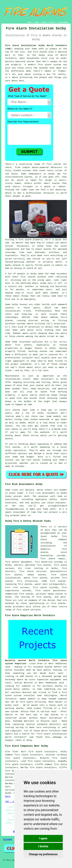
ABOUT (44, 22)
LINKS (36, 22)
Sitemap (8, 839)
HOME (29, 22)
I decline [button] (43, 846)
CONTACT (52, 22)
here (8, 796)
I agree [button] (43, 838)
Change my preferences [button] (43, 854)
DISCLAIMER (63, 22)
